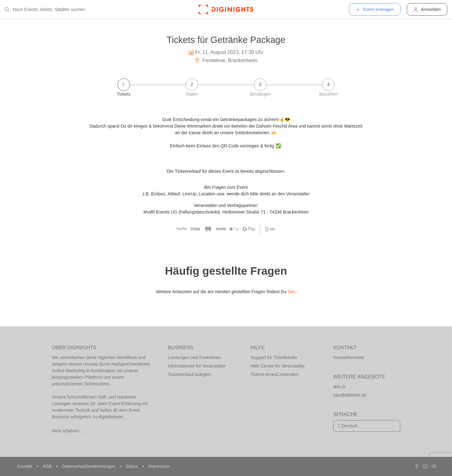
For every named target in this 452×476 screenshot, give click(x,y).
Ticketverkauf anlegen (189, 374)
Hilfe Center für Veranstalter (278, 366)
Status (132, 466)
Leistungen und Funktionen (194, 357)
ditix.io (340, 387)
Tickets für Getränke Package (226, 40)
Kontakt (25, 466)
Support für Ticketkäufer (274, 357)
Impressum (159, 466)
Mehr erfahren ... (68, 431)
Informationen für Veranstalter (197, 366)
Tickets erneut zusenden (274, 374)
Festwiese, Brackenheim (226, 60)
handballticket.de (350, 395)
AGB (48, 466)
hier (291, 292)
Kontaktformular (349, 357)
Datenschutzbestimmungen (89, 466)
